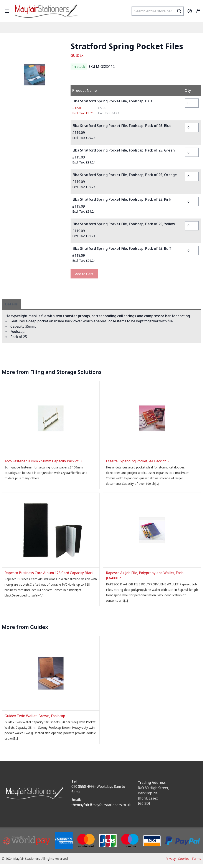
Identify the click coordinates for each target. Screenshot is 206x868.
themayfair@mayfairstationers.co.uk (101, 805)
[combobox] (158, 11)
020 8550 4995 (83, 786)
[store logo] (46, 11)
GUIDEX (77, 55)
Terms (196, 859)
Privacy (171, 859)
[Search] (179, 11)
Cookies (184, 859)
